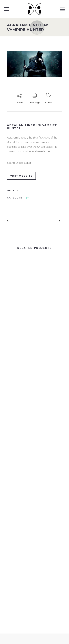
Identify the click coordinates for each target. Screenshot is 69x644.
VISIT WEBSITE (21, 176)
